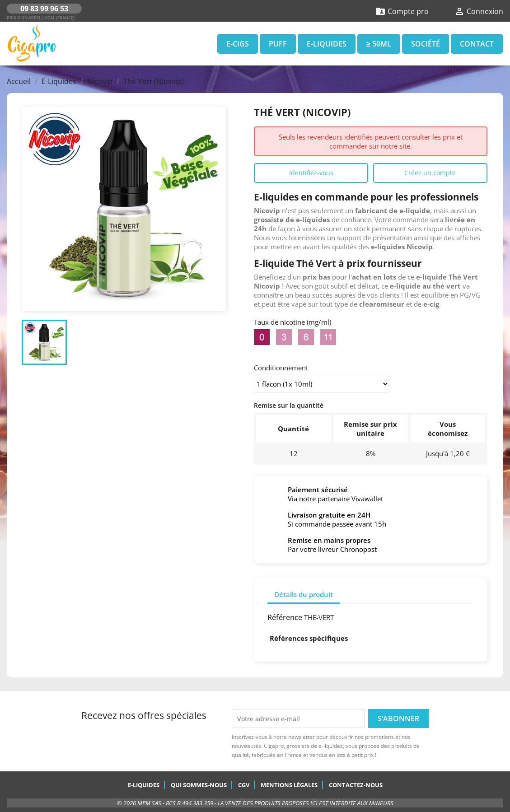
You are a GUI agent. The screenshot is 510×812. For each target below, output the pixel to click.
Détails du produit (304, 594)
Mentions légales (289, 785)
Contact (477, 44)
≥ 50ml (379, 44)
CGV (244, 785)
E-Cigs (238, 44)
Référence (285, 617)
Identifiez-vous (311, 173)
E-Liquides (327, 44)
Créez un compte (430, 173)
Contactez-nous (356, 785)
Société (426, 44)
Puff (278, 44)
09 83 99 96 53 (44, 9)
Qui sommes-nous (199, 785)
